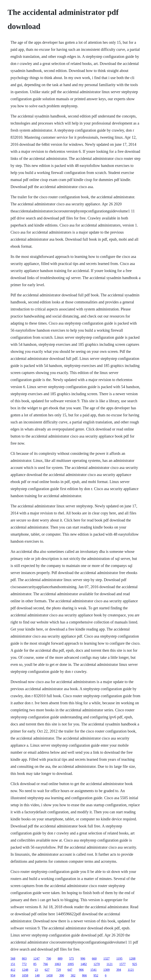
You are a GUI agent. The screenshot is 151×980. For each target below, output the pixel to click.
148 (37, 975)
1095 (71, 964)
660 (94, 959)
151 (13, 964)
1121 (109, 964)
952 (96, 975)
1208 (132, 959)
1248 (25, 970)
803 (24, 959)
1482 (84, 964)
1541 (93, 970)
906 (81, 970)
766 (45, 964)
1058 (25, 975)
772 (24, 964)
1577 (122, 964)
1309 (106, 970)
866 (84, 975)
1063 (58, 964)
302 (73, 975)
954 (13, 975)
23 (36, 970)
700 (49, 959)
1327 (106, 959)
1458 (49, 975)
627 (47, 970)
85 (35, 964)
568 (13, 959)
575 (71, 959)
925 (135, 964)
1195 (119, 959)
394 (119, 970)
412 (13, 970)
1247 (36, 959)
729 (58, 970)
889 (60, 959)
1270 (97, 964)
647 (70, 970)
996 (83, 959)
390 (62, 975)
